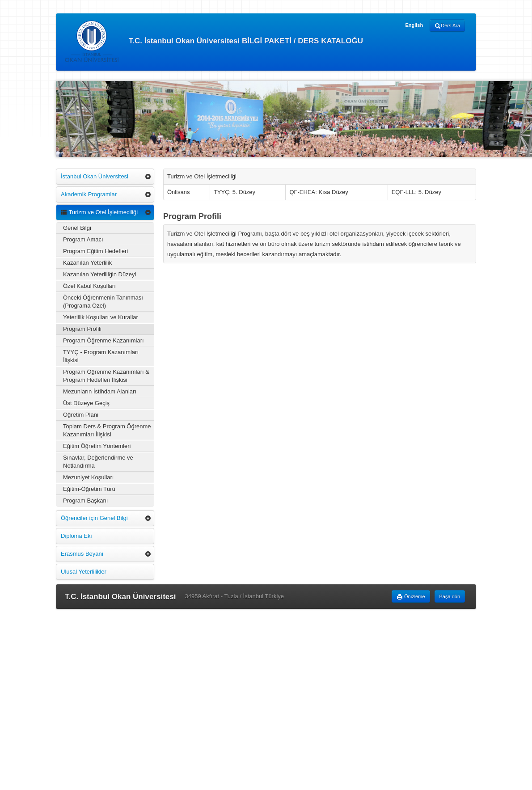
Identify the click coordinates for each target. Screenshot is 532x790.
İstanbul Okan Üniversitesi (95, 176)
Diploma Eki (76, 536)
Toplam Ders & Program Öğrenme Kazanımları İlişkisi (107, 430)
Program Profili (82, 329)
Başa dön (450, 596)
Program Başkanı (85, 501)
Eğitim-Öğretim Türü (89, 489)
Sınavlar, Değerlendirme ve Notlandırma (98, 462)
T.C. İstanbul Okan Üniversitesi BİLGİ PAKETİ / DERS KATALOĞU (214, 41)
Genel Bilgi (77, 228)
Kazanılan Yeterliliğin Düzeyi (99, 274)
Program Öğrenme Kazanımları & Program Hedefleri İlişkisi (106, 376)
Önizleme (411, 597)
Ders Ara (447, 26)
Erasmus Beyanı (82, 554)
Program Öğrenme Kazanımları (103, 340)
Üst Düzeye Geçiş (86, 403)
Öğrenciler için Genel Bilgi (94, 518)
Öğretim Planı (81, 415)
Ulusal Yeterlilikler (84, 572)
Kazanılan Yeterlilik (87, 263)
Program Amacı (83, 239)
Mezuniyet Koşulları (88, 477)
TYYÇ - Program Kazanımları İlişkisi (101, 356)
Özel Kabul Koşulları (89, 286)
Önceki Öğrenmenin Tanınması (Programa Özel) (103, 302)
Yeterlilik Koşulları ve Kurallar (101, 317)
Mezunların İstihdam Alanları (100, 391)
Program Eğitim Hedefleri (95, 251)
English (414, 25)
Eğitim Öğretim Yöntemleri (97, 446)
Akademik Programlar (89, 194)
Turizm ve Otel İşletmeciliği (99, 212)
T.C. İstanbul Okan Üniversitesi (120, 597)
